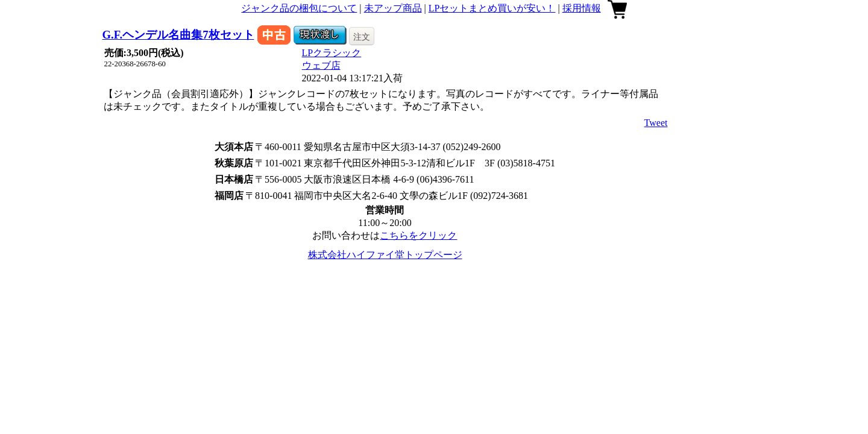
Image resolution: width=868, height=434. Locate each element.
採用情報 (582, 8)
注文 (362, 37)
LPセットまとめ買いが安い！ (492, 8)
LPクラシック (332, 53)
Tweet (656, 123)
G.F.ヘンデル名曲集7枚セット (178, 35)
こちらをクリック (418, 235)
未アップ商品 (393, 8)
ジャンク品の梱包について (299, 8)
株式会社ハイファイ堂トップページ (385, 255)
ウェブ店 (321, 65)
